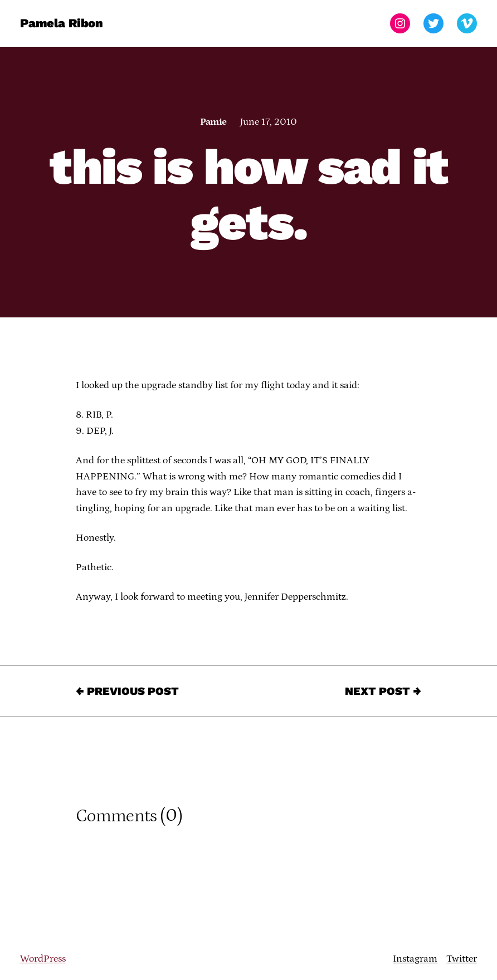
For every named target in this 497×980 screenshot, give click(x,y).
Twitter (462, 959)
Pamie (213, 122)
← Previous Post (127, 691)
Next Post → (383, 691)
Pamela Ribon (62, 23)
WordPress (43, 959)
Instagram (415, 959)
